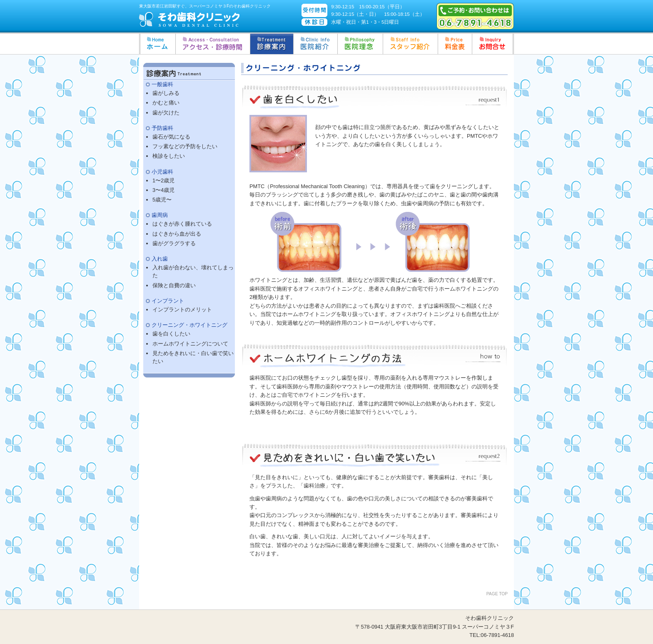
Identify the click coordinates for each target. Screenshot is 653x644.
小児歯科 (162, 172)
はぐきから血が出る (177, 234)
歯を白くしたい (171, 334)
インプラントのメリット (182, 310)
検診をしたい (169, 156)
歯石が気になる (171, 137)
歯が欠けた (166, 113)
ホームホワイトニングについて (190, 344)
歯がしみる (166, 93)
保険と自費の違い (174, 285)
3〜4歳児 (163, 190)
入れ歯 (160, 259)
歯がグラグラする (174, 243)
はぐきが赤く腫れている (182, 224)
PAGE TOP (497, 594)
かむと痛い (166, 103)
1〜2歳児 (163, 180)
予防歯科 (162, 128)
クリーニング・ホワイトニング (189, 325)
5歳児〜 (162, 200)
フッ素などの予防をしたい (185, 146)
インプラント (168, 301)
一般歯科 (162, 84)
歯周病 (160, 215)
